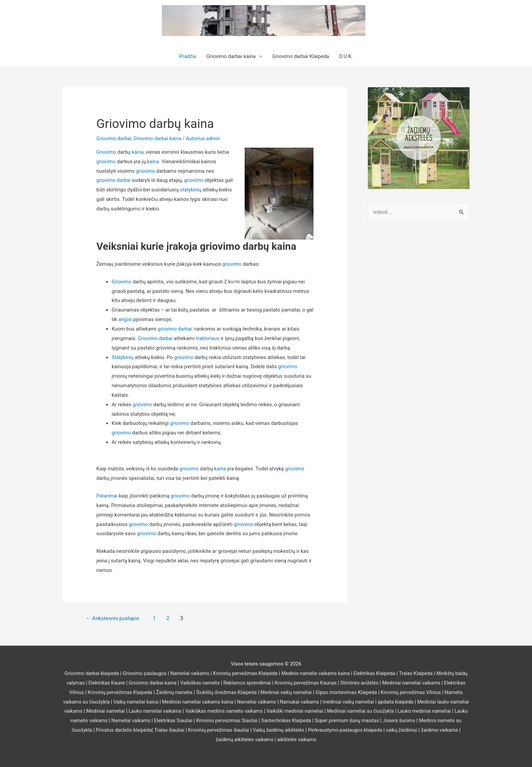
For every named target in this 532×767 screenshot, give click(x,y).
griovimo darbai (114, 180)
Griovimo (107, 152)
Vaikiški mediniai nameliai (342, 711)
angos (126, 319)
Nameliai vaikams (194, 673)
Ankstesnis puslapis (115, 618)
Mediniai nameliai (147, 711)
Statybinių (123, 357)
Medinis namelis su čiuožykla (119, 730)
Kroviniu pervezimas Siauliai (288, 721)
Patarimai (107, 496)
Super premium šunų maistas (411, 721)
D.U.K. (346, 56)
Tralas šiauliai (232, 730)
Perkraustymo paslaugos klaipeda (412, 730)
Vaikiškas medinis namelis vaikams (269, 711)
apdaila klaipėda (427, 702)
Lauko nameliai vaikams (198, 711)
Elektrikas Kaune (121, 683)
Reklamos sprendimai (265, 683)
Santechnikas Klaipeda (349, 721)
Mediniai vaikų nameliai (309, 692)
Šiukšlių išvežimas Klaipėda (248, 692)
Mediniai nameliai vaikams (434, 683)
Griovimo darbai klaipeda (94, 673)
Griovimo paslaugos (148, 673)
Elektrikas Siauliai (233, 721)
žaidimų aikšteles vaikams (276, 740)
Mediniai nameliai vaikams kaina (224, 702)
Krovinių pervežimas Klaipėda (252, 673)
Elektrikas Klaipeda (384, 673)
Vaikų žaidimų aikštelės (344, 730)
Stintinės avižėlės (381, 683)
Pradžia (188, 56)
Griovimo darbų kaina (160, 123)
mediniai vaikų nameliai (379, 702)
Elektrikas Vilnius (82, 692)
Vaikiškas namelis (216, 683)
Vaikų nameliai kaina (160, 702)
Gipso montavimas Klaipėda (371, 692)
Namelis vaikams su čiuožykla (99, 702)
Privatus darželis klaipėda (185, 730)
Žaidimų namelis (195, 692)
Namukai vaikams (329, 702)
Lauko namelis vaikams (138, 721)
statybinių (200, 190)
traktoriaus (209, 338)
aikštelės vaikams (330, 740)
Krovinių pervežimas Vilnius (438, 692)
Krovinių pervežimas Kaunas (325, 683)
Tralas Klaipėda (427, 673)
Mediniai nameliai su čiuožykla (409, 711)
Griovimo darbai (114, 138)
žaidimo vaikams (224, 740)
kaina (138, 152)
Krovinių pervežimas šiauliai (282, 730)
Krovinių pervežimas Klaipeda (138, 692)
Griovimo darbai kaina (231, 56)
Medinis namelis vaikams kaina (324, 673)
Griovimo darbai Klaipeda (301, 56)
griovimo (106, 162)
